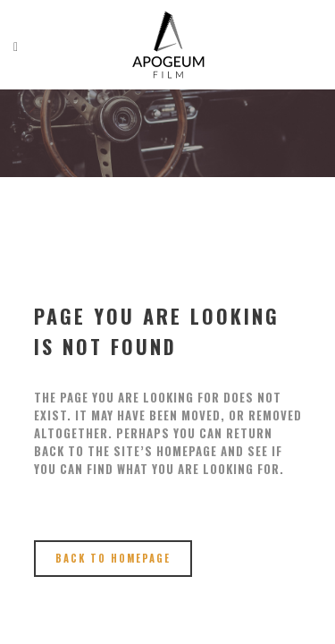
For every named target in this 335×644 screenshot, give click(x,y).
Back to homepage (113, 558)
